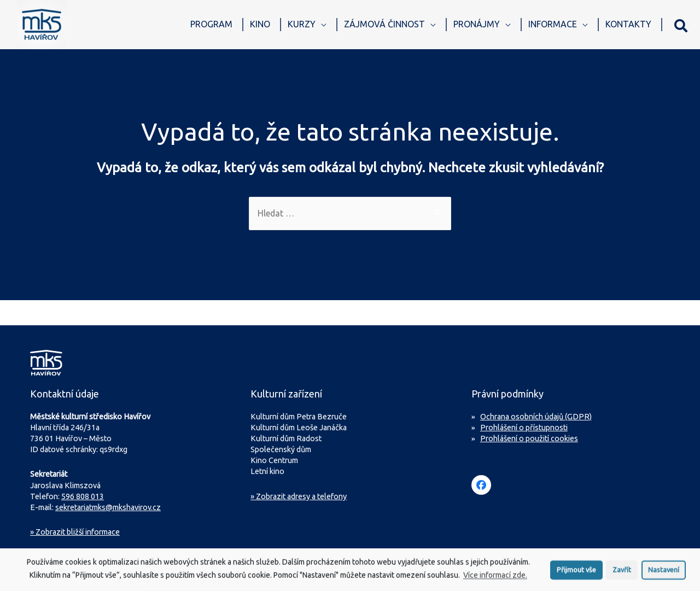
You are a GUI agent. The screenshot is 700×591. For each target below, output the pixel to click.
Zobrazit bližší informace (75, 533)
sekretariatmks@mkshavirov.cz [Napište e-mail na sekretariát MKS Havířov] (108, 507)
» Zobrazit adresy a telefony (299, 496)
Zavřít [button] (622, 574)
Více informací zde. (495, 580)
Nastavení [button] (664, 574)
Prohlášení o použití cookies (529, 438)
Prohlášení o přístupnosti (524, 428)
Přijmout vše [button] (576, 574)
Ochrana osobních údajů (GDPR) (536, 417)
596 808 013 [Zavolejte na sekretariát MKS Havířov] (83, 496)
